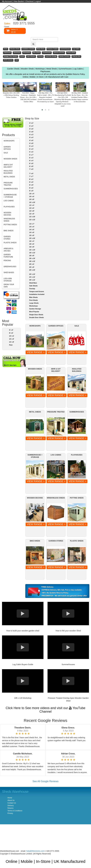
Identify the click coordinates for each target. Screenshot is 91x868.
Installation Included (37, 294)
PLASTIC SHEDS (10, 243)
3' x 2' (31, 123)
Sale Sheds (33, 286)
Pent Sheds (34, 300)
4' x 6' (31, 140)
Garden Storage (35, 309)
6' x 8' (31, 166)
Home (10, 798)
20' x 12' (32, 274)
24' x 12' (32, 277)
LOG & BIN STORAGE (8, 280)
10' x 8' (12, 339)
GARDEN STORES (7, 238)
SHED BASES (9, 273)
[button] (42, 110)
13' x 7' (32, 224)
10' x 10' (32, 202)
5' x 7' (31, 155)
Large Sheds (34, 303)
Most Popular (34, 312)
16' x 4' (32, 241)
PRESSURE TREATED (8, 184)
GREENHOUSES (10, 267)
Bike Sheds (33, 297)
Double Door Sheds (36, 317)
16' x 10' (32, 250)
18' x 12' (32, 261)
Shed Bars (33, 283)
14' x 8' (32, 232)
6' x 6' (31, 163)
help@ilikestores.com (35, 851)
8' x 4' (31, 179)
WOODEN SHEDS (10, 159)
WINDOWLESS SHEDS (9, 220)
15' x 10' (32, 238)
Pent (11, 345)
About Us (11, 800)
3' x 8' (31, 132)
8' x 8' (31, 185)
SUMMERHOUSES (11, 189)
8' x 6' (11, 333)
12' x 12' (32, 220)
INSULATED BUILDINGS (8, 172)
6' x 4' (11, 330)
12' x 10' (32, 217)
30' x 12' (32, 280)
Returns (10, 808)
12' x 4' (32, 205)
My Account (7, 1)
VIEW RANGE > (36, 352)
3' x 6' (31, 129)
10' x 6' (12, 336)
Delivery (11, 806)
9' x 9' (31, 191)
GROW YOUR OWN (9, 286)
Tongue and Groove (37, 291)
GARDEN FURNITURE (8, 256)
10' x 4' (32, 194)
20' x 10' (32, 270)
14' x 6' (32, 230)
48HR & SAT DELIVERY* (8, 166)
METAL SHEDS (9, 177)
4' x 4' (31, 137)
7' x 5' (31, 169)
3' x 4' (31, 126)
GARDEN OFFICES (7, 148)
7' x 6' (31, 173)
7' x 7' (31, 176)
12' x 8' (12, 342)
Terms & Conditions (15, 811)
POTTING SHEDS (10, 225)
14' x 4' (32, 227)
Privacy (10, 813)
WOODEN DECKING (7, 214)
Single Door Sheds (36, 315)
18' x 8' (32, 256)
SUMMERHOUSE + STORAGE (10, 196)
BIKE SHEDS (9, 231)
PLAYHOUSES (9, 207)
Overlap (32, 289)
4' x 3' (31, 135)
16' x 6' (32, 244)
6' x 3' (31, 158)
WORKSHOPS (9, 141)
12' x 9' (32, 214)
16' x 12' (32, 253)
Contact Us (12, 803)
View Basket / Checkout (23, 1)
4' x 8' (31, 143)
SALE (6, 153)
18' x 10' (32, 258)
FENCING (7, 261)
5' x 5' (31, 152)
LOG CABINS (9, 201)
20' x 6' (32, 264)
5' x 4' (31, 149)
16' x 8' (32, 247)
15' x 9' (32, 235)
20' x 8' (32, 267)
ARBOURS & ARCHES (8, 250)
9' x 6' (31, 188)
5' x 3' (31, 146)
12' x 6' (32, 208)
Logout (38, 1)
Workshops (34, 306)
